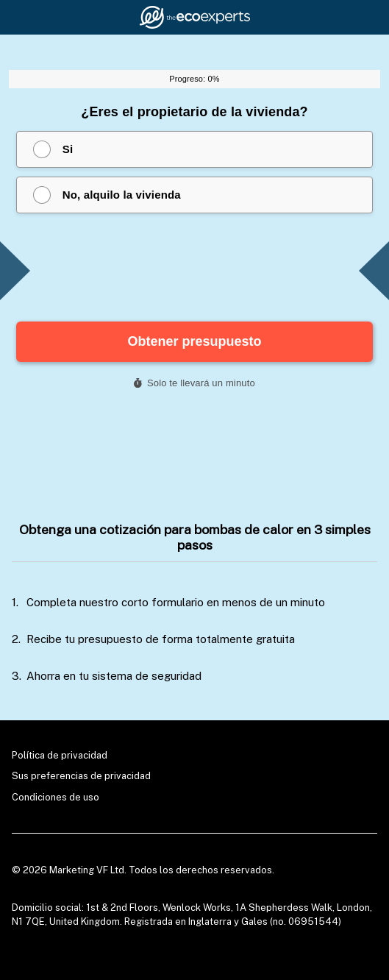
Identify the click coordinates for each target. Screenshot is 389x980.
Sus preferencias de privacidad (81, 776)
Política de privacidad (60, 755)
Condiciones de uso (56, 797)
